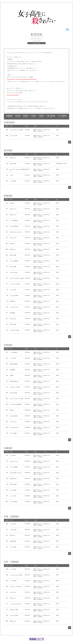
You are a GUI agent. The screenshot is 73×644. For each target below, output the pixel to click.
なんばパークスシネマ (14, 461)
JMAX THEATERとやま (14, 381)
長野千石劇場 (12, 370)
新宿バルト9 (12, 203)
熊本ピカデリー (13, 598)
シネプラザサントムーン (14, 427)
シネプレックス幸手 (14, 272)
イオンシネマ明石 (13, 490)
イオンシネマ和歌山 (14, 502)
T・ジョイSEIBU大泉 (14, 220)
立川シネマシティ (13, 238)
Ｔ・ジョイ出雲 (13, 524)
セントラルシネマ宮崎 (14, 615)
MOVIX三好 (12, 410)
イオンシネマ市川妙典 (14, 295)
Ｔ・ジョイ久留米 (13, 581)
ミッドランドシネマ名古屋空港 (16, 404)
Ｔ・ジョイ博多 (13, 569)
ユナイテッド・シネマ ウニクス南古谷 (17, 278)
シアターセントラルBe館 (14, 330)
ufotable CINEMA (13, 541)
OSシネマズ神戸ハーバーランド (16, 473)
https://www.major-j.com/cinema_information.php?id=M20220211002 (22, 79)
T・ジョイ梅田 (13, 455)
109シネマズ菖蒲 (13, 267)
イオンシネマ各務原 (14, 416)
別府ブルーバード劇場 (14, 610)
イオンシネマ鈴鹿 (13, 433)
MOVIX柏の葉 (12, 301)
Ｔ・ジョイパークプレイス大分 (16, 604)
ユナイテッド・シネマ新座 (15, 284)
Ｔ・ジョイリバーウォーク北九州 (16, 575)
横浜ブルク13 (12, 243)
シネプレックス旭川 (14, 136)
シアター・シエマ (13, 592)
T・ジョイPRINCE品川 (14, 226)
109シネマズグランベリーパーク (16, 232)
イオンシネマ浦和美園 (14, 261)
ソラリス (12, 175)
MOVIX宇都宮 (12, 313)
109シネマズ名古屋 (13, 393)
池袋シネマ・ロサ (13, 215)
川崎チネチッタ (13, 249)
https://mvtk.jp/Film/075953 (13, 95)
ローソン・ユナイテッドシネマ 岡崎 (17, 398)
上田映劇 (12, 375)
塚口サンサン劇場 (13, 484)
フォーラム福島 (13, 181)
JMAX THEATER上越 (14, 364)
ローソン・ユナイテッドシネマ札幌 (16, 130)
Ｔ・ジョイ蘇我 (13, 290)
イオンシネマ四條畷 (14, 467)
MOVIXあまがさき (13, 478)
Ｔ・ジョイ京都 (13, 496)
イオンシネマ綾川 (13, 547)
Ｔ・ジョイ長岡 (13, 358)
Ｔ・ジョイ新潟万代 (14, 352)
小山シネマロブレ (13, 319)
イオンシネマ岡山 (13, 530)
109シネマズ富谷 (13, 164)
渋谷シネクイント (13, 209)
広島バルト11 (12, 535)
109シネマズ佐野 (13, 324)
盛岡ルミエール (13, 158)
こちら (46, 108)
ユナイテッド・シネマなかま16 (16, 586)
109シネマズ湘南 (13, 255)
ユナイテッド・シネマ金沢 (15, 387)
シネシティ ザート (13, 422)
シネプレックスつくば (14, 307)
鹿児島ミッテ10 (13, 621)
